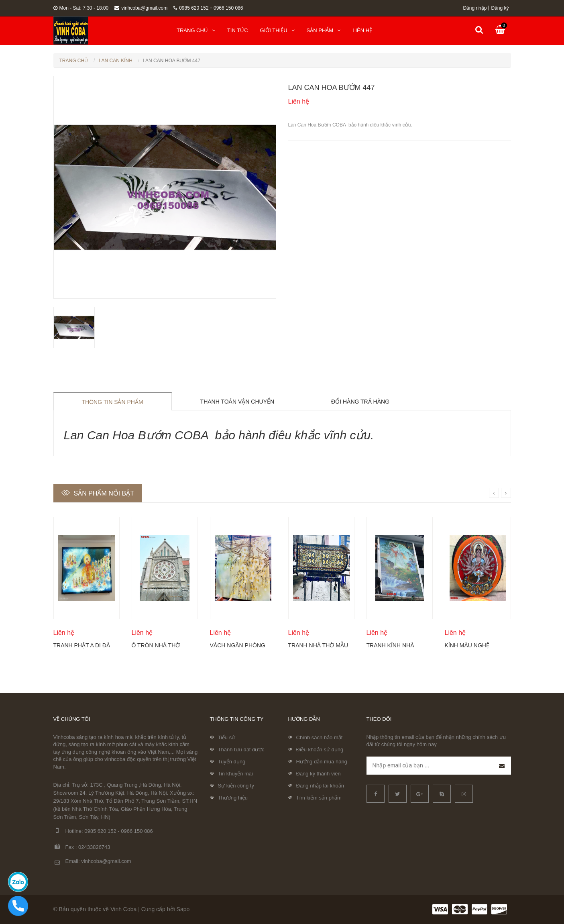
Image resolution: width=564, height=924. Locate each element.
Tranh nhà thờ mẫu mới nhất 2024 (318, 645)
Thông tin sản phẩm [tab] (113, 402)
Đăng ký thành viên (319, 774)
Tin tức (238, 30)
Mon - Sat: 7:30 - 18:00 (81, 8)
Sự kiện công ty (236, 786)
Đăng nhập (475, 8)
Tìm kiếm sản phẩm (319, 798)
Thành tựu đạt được (241, 750)
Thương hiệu (233, 798)
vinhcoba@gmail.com (141, 8)
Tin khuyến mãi (235, 774)
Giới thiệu (277, 30)
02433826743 (94, 847)
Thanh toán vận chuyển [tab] (237, 402)
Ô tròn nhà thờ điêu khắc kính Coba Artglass (156, 645)
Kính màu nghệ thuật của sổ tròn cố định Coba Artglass (474, 645)
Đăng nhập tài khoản (320, 786)
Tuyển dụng (232, 762)
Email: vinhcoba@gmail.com (92, 862)
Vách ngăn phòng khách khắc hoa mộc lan (238, 645)
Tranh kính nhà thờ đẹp (390, 645)
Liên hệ (362, 30)
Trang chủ (196, 30)
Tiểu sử (227, 737)
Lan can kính (116, 61)
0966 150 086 (228, 8)
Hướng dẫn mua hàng (322, 762)
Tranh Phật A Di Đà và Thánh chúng (82, 645)
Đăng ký (500, 8)
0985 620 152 (191, 8)
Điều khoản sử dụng (320, 750)
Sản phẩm (324, 30)
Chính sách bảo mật (320, 737)
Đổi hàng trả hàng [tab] (360, 402)
